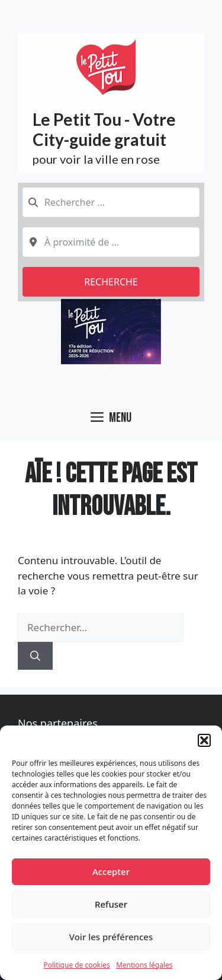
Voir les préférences (111, 937)
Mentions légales (144, 965)
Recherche (111, 282)
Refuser (111, 904)
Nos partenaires (58, 723)
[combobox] (111, 202)
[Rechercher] (35, 656)
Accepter (111, 871)
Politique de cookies (76, 965)
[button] (204, 740)
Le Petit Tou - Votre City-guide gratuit (104, 129)
